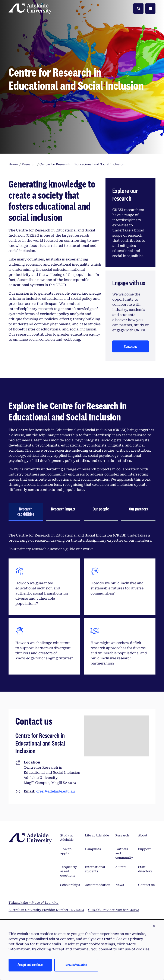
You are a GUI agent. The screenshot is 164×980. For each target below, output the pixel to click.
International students (95, 869)
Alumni (121, 867)
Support (144, 849)
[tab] (26, 512)
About (143, 835)
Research (122, 835)
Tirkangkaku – (34, 903)
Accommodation (98, 885)
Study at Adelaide (67, 838)
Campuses (93, 849)
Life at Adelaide (97, 835)
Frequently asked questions (69, 871)
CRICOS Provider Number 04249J (114, 910)
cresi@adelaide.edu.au (56, 791)
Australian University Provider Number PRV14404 (46, 910)
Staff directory (145, 869)
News (120, 885)
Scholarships (70, 885)
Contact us (131, 346)
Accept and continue (30, 965)
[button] (154, 926)
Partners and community (124, 853)
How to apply (66, 851)
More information (76, 965)
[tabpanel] (82, 604)
